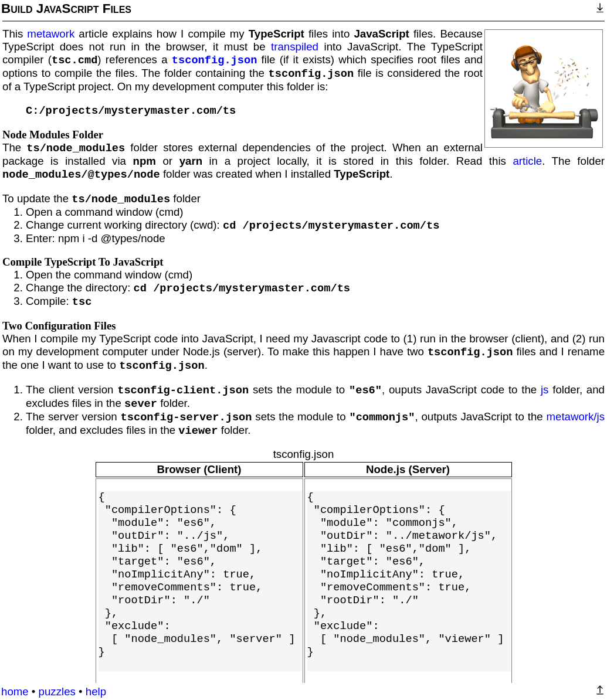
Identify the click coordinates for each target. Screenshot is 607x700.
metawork (51, 34)
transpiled (295, 47)
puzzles (57, 691)
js (545, 390)
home (15, 691)
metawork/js (575, 417)
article (527, 161)
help (96, 691)
